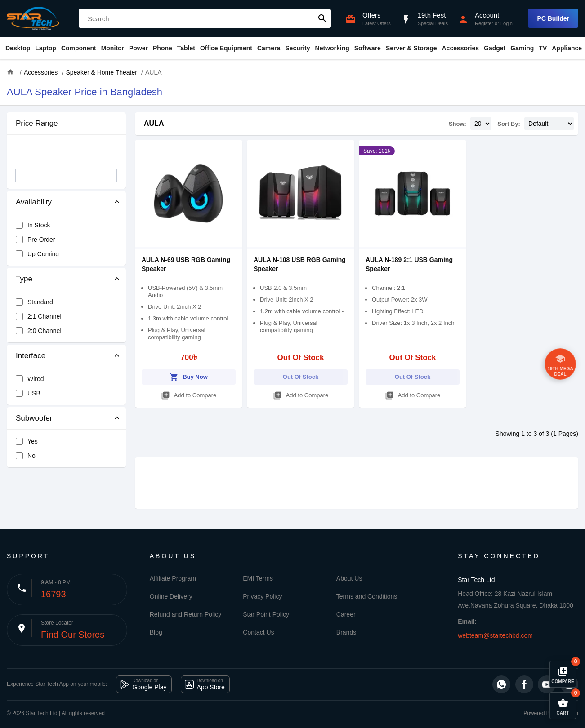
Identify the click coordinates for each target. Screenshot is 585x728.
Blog (156, 632)
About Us (349, 578)
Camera (269, 48)
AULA (154, 123)
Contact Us (258, 632)
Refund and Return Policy (186, 614)
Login (507, 23)
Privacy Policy (262, 596)
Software (368, 48)
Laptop (46, 48)
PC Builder (553, 18)
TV (543, 48)
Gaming (522, 48)
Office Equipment (226, 48)
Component (79, 48)
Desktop (18, 48)
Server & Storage (411, 48)
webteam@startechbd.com (495, 635)
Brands (346, 632)
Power (138, 48)
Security (297, 48)
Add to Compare (189, 394)
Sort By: (509, 124)
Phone (163, 48)
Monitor (113, 48)
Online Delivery (171, 596)
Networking (332, 48)
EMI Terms (258, 578)
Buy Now (189, 375)
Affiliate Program (173, 578)
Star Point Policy (266, 614)
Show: (458, 124)
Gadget (495, 48)
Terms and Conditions (367, 596)
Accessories (460, 48)
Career (346, 614)
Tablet (186, 48)
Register (484, 23)
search (322, 18)
